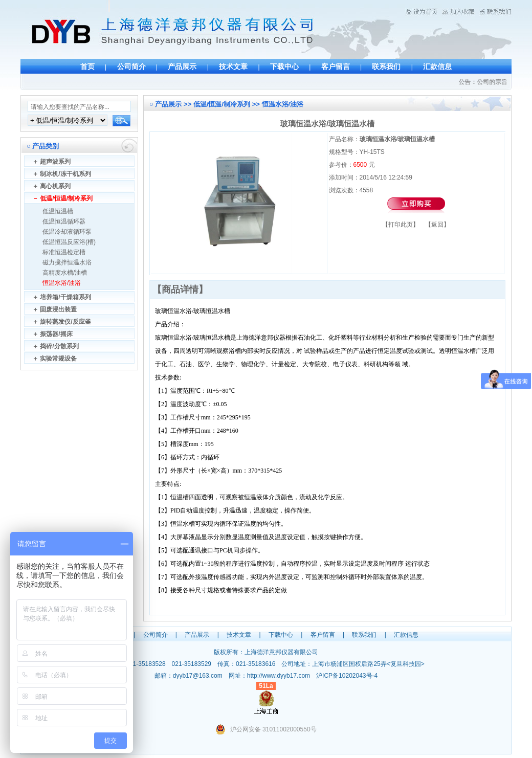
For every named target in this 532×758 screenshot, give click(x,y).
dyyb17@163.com (198, 676)
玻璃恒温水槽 (212, 311)
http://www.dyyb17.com (279, 676)
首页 (87, 66)
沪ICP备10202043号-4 (347, 676)
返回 (437, 225)
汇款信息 (437, 66)
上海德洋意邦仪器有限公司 (281, 652)
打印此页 (401, 225)
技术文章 (233, 66)
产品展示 (182, 66)
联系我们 (386, 66)
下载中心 (284, 66)
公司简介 (131, 66)
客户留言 (336, 66)
